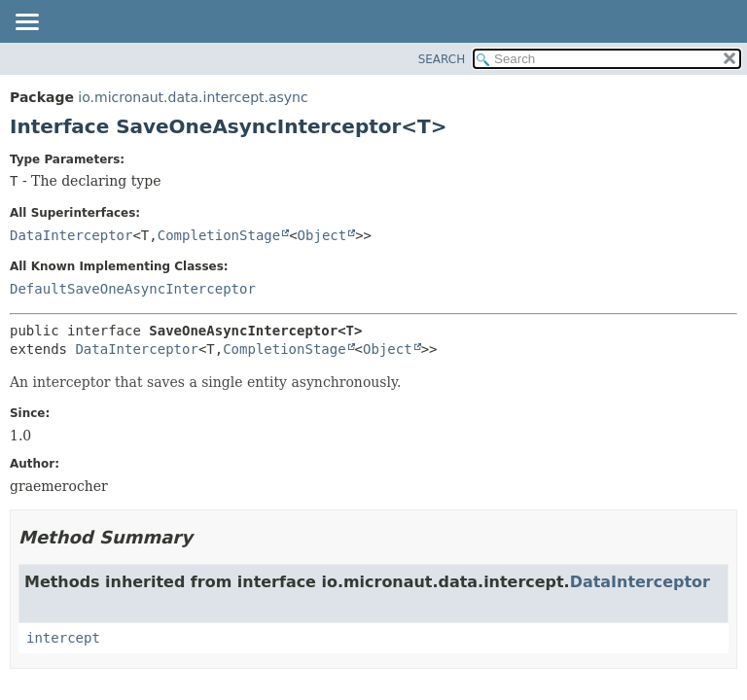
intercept (63, 638)
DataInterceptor (71, 235)
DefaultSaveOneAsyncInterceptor (133, 289)
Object (322, 235)
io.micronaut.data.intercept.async (193, 97)
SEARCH (442, 59)
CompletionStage (219, 235)
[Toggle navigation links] (26, 23)
